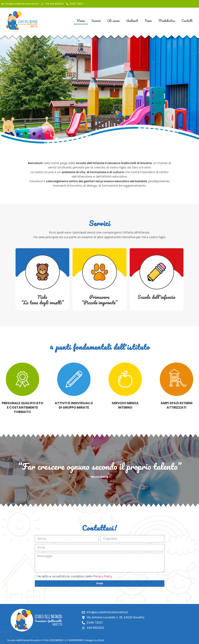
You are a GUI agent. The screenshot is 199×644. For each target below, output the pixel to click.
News (148, 21)
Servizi (96, 21)
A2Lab (101, 640)
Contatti (187, 21)
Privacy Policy (103, 576)
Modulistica (167, 21)
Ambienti (132, 21)
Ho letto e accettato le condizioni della (75, 576)
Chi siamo (114, 21)
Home (81, 21)
